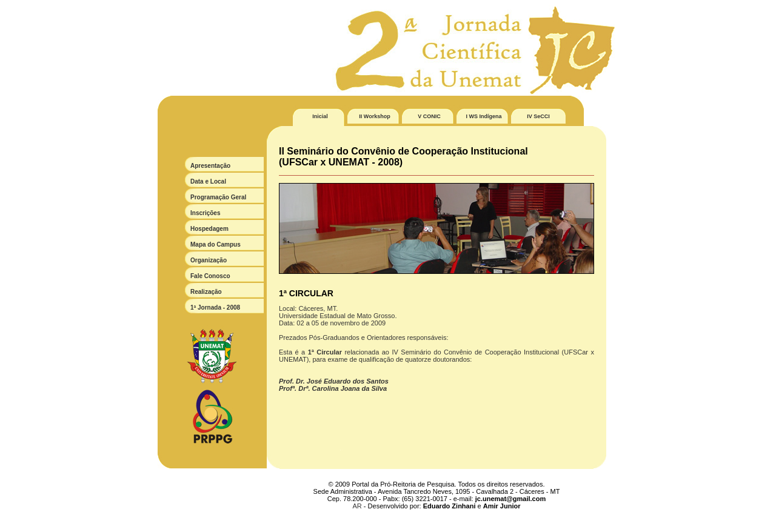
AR (357, 506)
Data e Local (208, 181)
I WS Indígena (483, 116)
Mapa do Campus (216, 244)
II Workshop (374, 116)
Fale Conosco (210, 276)
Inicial (320, 116)
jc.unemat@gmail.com (510, 499)
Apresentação (210, 166)
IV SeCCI (538, 116)
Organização (209, 260)
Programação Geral (218, 197)
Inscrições (205, 213)
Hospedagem (209, 229)
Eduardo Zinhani (450, 506)
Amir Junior (502, 506)
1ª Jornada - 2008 (215, 308)
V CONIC (429, 116)
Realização (206, 292)
